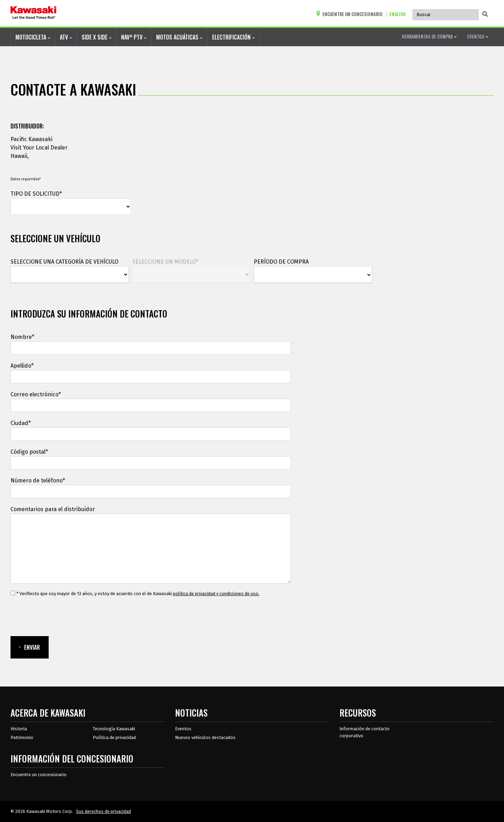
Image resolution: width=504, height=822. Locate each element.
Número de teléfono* (38, 480)
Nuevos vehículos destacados (205, 737)
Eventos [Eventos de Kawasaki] (183, 729)
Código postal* (29, 452)
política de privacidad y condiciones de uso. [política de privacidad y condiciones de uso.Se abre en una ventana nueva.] (216, 594)
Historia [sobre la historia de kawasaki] (19, 729)
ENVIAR (30, 647)
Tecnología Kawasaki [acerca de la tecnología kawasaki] (114, 729)
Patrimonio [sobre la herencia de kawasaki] (22, 737)
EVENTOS (478, 36)
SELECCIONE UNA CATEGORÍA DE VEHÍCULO (64, 262)
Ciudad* (21, 423)
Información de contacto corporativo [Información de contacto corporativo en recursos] (365, 732)
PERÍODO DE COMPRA (281, 262)
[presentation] (64, 617)
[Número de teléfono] (151, 492)
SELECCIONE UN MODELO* (165, 262)
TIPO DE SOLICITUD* (36, 194)
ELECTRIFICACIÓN (233, 37)
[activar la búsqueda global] (485, 14)
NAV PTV (134, 37)
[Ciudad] (151, 434)
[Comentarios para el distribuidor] (151, 549)
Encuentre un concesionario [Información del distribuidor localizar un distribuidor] (38, 775)
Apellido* (22, 366)
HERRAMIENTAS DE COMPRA (429, 36)
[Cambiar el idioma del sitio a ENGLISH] (399, 14)
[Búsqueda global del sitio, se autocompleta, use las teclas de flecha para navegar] (446, 15)
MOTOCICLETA (33, 37)
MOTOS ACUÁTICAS (179, 37)
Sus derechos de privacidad (103, 811)
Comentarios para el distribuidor (53, 509)
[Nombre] (151, 348)
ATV (66, 37)
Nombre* (22, 337)
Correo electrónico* (36, 394)
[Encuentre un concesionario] (351, 14)
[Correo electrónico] (151, 405)
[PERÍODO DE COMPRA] (313, 275)
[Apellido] (151, 377)
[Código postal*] (151, 463)
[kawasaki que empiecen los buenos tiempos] (33, 13)
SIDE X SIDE (97, 37)
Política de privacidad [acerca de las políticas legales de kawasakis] (114, 737)
